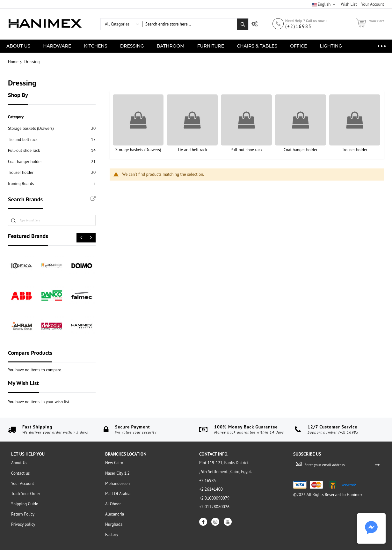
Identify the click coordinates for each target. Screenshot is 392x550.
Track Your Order (26, 494)
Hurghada (114, 524)
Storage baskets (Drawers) (138, 150)
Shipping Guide (25, 504)
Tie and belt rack (192, 150)
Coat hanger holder (301, 150)
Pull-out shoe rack (247, 150)
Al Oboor (113, 504)
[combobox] (190, 24)
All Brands (93, 199)
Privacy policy (23, 524)
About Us (19, 463)
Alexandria (115, 514)
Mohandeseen (117, 483)
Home (13, 62)
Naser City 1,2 (117, 473)
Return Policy (23, 514)
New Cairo (114, 463)
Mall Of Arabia (118, 494)
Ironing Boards (21, 184)
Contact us (20, 473)
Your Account (23, 483)
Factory (112, 535)
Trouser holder (355, 150)
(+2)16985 (298, 26)
